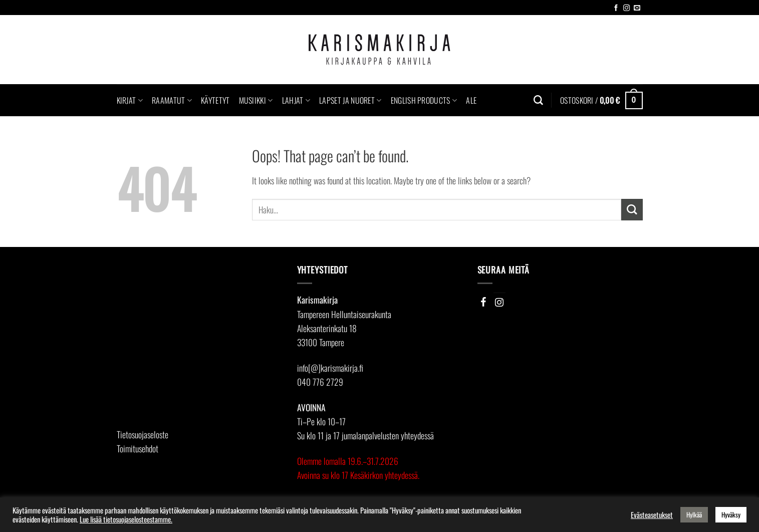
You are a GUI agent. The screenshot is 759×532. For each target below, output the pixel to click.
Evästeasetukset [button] (652, 515)
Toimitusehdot (138, 448)
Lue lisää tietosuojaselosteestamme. (126, 519)
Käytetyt (215, 100)
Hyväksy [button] (731, 514)
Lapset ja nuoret (350, 100)
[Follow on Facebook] (616, 8)
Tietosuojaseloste (143, 434)
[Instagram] (499, 302)
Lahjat (296, 100)
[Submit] (632, 210)
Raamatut (172, 100)
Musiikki (256, 100)
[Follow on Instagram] (626, 8)
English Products (424, 100)
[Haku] (538, 100)
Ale (471, 100)
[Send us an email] (637, 8)
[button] (601, 100)
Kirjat (130, 100)
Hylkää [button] (694, 514)
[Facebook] (483, 302)
